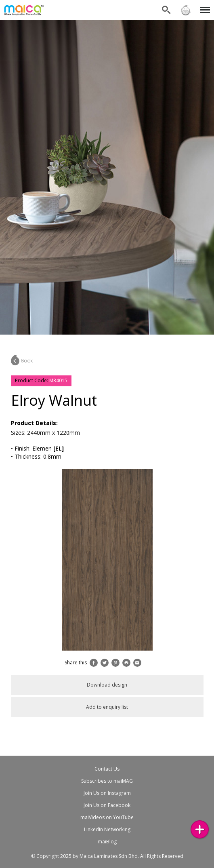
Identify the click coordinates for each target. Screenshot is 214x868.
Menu (204, 6)
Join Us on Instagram (107, 793)
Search (166, 10)
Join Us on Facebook (107, 805)
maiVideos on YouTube (107, 817)
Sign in (186, 10)
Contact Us (107, 769)
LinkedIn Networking (107, 829)
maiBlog (107, 842)
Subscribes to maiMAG (107, 781)
